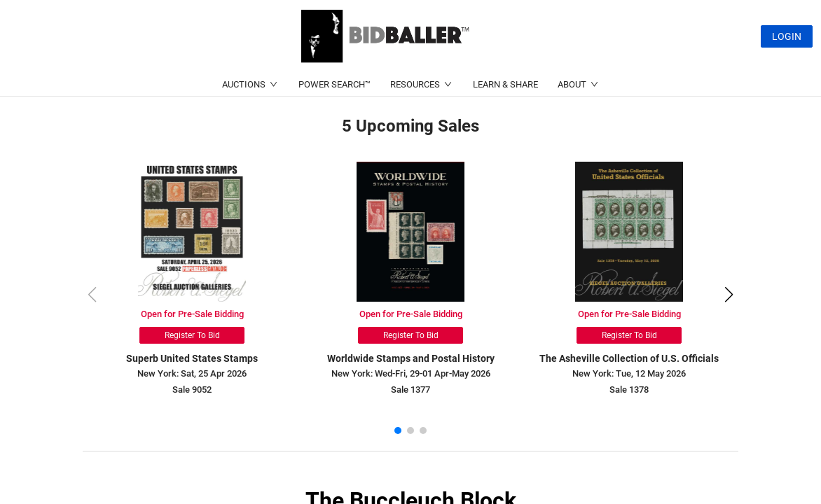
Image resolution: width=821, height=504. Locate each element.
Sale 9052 (192, 390)
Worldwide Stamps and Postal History (411, 358)
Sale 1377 (410, 390)
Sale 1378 (629, 390)
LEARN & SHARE (505, 84)
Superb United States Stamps (192, 358)
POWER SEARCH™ (334, 84)
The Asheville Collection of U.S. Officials (629, 358)
